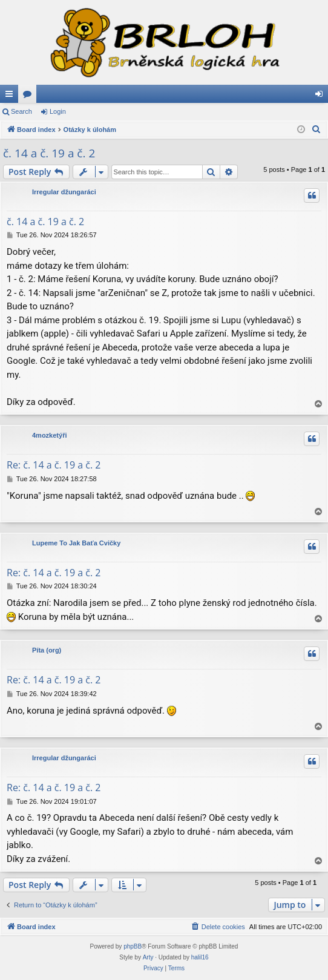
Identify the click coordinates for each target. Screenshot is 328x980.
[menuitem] (317, 130)
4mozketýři (49, 435)
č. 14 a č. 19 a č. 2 (49, 153)
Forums (30, 96)
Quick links (11, 96)
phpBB (133, 946)
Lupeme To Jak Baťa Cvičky (76, 543)
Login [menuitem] (322, 96)
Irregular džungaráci (64, 192)
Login (58, 111)
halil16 (200, 957)
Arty (148, 957)
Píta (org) (47, 650)
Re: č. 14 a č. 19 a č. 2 (54, 465)
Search (21, 111)
